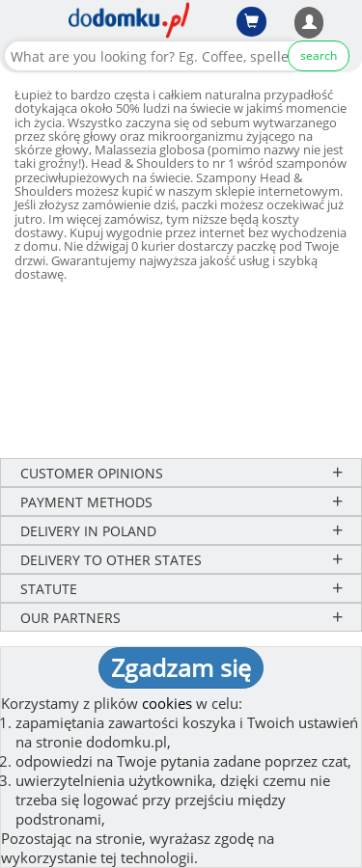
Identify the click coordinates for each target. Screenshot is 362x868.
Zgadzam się (181, 667)
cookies (167, 703)
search (319, 55)
